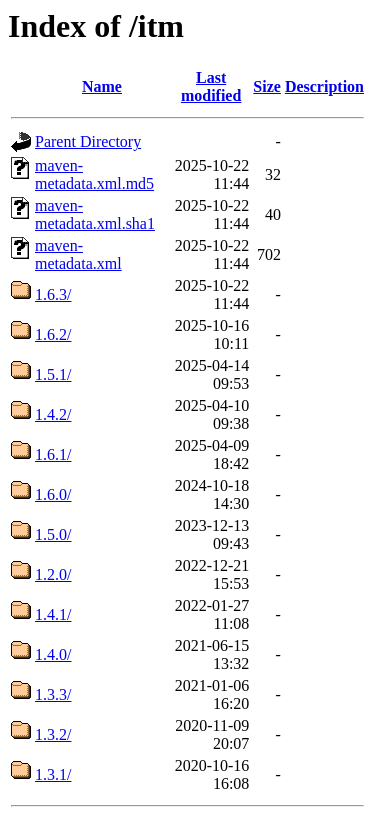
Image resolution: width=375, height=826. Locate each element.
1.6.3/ (53, 294)
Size (267, 86)
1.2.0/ (53, 574)
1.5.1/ (53, 374)
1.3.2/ (53, 734)
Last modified (211, 86)
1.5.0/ (53, 534)
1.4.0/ (53, 654)
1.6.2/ (53, 334)
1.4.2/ (53, 414)
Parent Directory (88, 141)
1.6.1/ (53, 454)
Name (102, 86)
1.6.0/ (53, 494)
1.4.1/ (53, 614)
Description (324, 86)
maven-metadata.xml (78, 254)
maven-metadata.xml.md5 (94, 174)
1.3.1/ (53, 774)
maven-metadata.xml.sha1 (95, 214)
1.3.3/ (53, 694)
